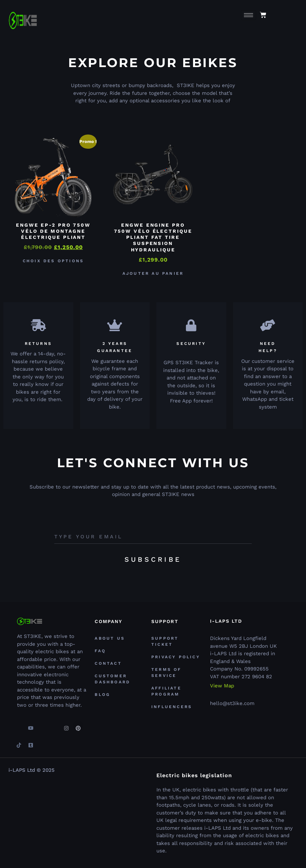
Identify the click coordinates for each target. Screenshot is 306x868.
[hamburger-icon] (248, 15)
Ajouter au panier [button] (153, 273)
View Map (222, 686)
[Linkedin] (54, 725)
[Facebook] (19, 725)
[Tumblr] (31, 742)
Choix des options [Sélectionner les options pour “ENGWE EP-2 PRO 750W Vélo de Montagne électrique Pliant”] (53, 261)
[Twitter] (42, 725)
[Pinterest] (78, 725)
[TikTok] (19, 742)
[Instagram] (66, 725)
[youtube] (31, 725)
